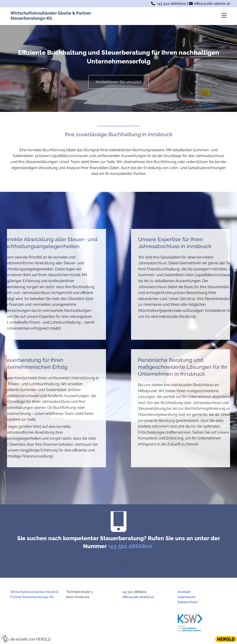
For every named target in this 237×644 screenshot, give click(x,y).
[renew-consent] (5, 639)
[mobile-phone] (118, 523)
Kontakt (184, 592)
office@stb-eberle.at (212, 4)
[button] (165, 16)
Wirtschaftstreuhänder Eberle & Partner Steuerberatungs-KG (51, 16)
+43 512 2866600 (172, 4)
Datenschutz (188, 602)
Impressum (187, 597)
